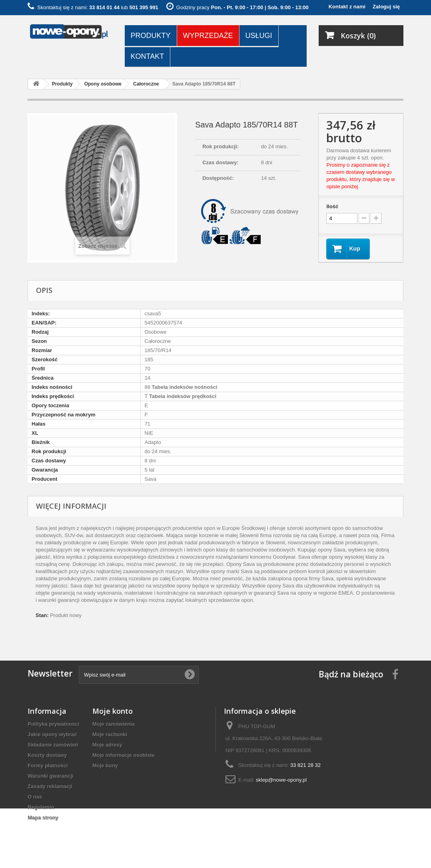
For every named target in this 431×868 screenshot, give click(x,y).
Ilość (332, 206)
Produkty (151, 36)
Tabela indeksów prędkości (182, 396)
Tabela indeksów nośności (184, 387)
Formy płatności (48, 765)
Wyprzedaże (208, 36)
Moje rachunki (110, 734)
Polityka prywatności (53, 724)
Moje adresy (107, 745)
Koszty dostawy (47, 755)
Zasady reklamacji (50, 786)
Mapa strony (43, 817)
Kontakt (148, 56)
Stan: (42, 615)
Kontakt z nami (347, 7)
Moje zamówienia (114, 724)
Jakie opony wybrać (52, 734)
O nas (35, 797)
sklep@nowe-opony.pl (281, 780)
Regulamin (41, 807)
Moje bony (105, 765)
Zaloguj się (386, 7)
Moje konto (113, 711)
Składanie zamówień (53, 745)
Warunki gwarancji (50, 776)
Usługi (259, 36)
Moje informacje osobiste (124, 755)
